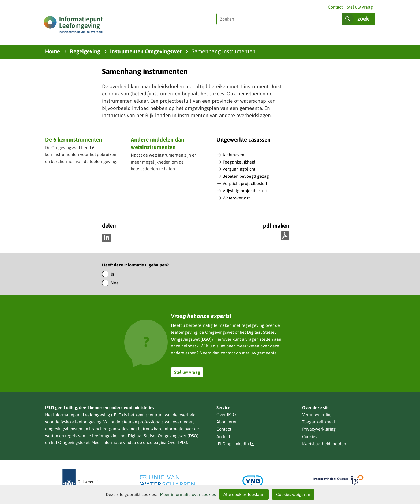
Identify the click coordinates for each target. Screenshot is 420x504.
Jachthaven (233, 155)
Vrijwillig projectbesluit (245, 191)
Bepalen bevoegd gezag (246, 176)
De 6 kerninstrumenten (74, 139)
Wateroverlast (236, 198)
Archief (223, 436)
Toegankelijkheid (239, 162)
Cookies (310, 436)
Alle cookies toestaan (244, 494)
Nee (115, 283)
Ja (113, 274)
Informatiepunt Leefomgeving (82, 415)
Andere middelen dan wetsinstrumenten (157, 143)
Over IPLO (177, 442)
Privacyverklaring (319, 429)
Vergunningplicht (239, 169)
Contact (335, 7)
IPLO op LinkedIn (235, 444)
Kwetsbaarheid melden (324, 444)
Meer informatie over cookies (188, 494)
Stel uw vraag (360, 7)
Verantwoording (317, 414)
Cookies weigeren (293, 494)
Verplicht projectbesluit (245, 183)
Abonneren (227, 422)
